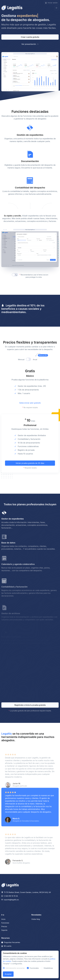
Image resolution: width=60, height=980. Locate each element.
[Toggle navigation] (56, 8)
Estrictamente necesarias (15, 968)
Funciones (5, 923)
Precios (4, 926)
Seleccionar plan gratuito (30, 414)
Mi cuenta (6, 946)
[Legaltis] (10, 885)
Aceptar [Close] (8, 974)
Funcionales (34, 968)
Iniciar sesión (51, 3)
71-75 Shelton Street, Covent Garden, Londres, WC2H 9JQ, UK (26, 892)
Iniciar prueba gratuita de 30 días (30, 474)
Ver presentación (30, 44)
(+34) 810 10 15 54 (10, 896)
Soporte (4, 930)
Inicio (3, 919)
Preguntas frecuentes (11, 942)
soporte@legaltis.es (10, 900)
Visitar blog (36, 919)
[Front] (12, 8)
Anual (37, 371)
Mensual (21, 371)
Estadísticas (48, 968)
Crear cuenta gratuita (30, 37)
